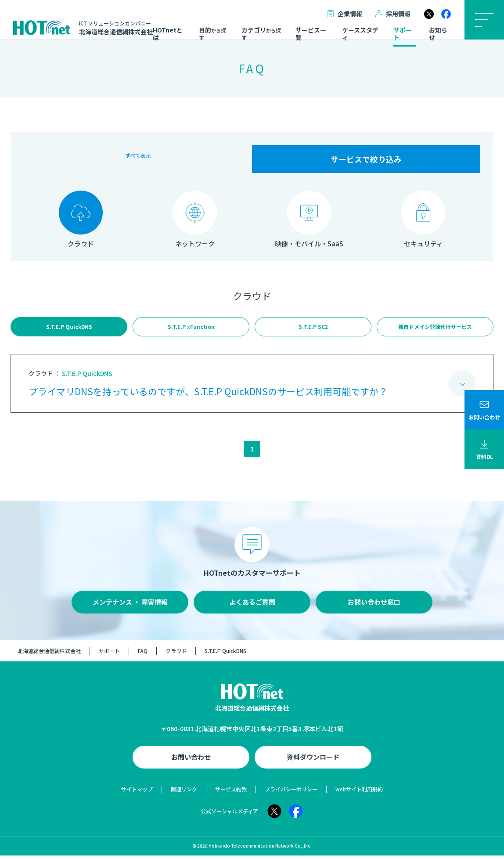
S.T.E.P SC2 (313, 328)
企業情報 (345, 14)
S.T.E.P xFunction (191, 328)
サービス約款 (231, 792)
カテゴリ (261, 34)
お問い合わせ (191, 760)
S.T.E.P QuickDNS (69, 328)
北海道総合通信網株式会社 (49, 654)
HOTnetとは (168, 34)
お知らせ (438, 34)
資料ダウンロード (313, 760)
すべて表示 (138, 159)
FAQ (143, 654)
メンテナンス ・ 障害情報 (130, 605)
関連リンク (184, 792)
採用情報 (393, 14)
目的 (212, 34)
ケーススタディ (360, 34)
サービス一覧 (311, 34)
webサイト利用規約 (359, 792)
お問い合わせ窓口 (374, 605)
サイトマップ (137, 792)
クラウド (176, 654)
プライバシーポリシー (291, 792)
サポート (403, 34)
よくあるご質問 (252, 605)
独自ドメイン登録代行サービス (435, 328)
